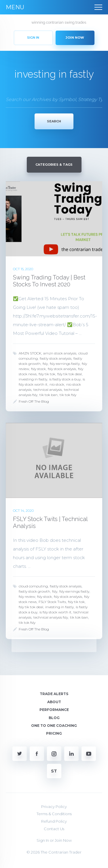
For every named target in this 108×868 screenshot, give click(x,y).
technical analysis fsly (51, 617)
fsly (45, 364)
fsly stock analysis (62, 369)
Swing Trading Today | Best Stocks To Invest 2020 (49, 281)
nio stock (57, 384)
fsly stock (38, 369)
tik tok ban (49, 395)
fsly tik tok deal (70, 374)
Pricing (54, 733)
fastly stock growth (34, 591)
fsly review (27, 597)
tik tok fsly (68, 395)
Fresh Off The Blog (34, 401)
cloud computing (33, 586)
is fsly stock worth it (55, 612)
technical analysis (48, 390)
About (54, 702)
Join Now (63, 840)
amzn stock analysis (60, 353)
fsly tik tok (47, 374)
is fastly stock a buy (65, 379)
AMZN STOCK (30, 353)
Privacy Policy (54, 807)
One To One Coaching (54, 726)
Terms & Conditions (54, 814)
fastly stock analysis (56, 358)
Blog (54, 718)
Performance (54, 710)
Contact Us (54, 829)
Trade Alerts (54, 694)
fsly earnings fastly (65, 364)
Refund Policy (54, 821)
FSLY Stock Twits (52, 602)
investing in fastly (33, 379)
